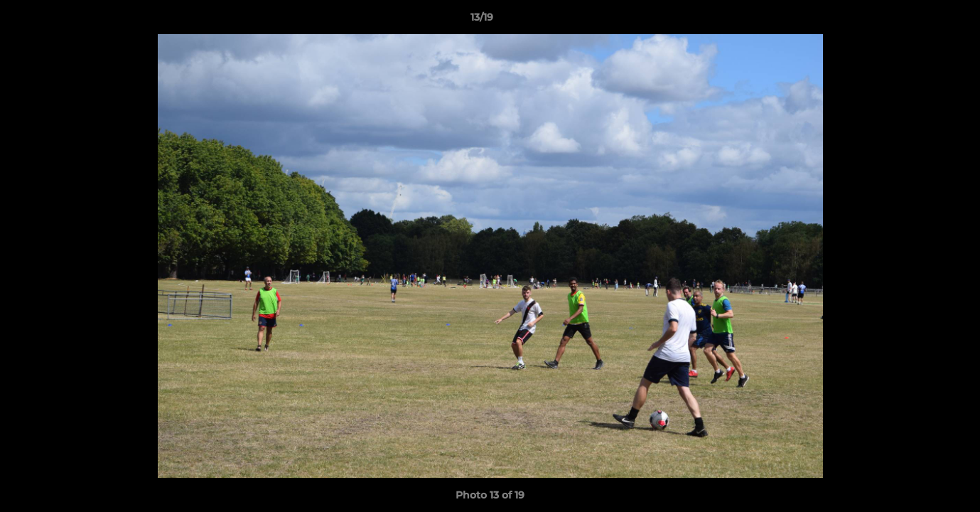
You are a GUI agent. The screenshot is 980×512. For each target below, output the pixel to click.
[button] (920, 21)
